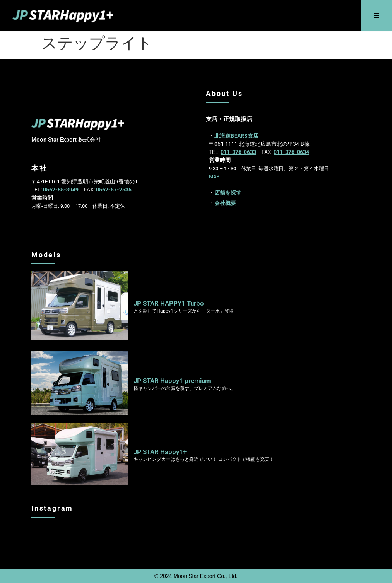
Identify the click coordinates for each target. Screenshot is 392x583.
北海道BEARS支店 (236, 136)
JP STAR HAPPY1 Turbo (169, 303)
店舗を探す (228, 193)
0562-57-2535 (114, 190)
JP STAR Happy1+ (160, 452)
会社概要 (225, 203)
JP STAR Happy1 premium (172, 381)
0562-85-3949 (61, 190)
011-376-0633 (238, 152)
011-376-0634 (291, 152)
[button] (377, 16)
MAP (214, 177)
